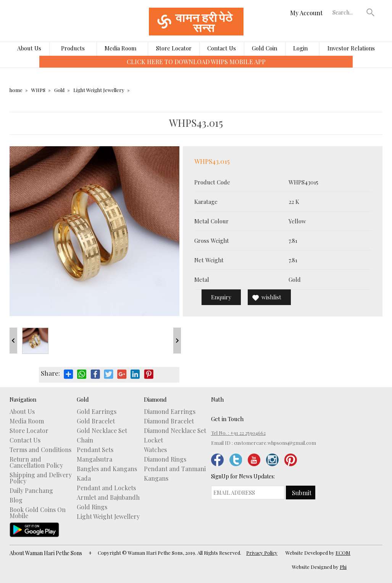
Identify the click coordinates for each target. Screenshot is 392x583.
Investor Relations (351, 48)
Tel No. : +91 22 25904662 (238, 433)
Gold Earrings (97, 412)
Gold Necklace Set (102, 431)
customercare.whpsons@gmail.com (275, 443)
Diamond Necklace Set (175, 431)
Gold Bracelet (96, 421)
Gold (59, 90)
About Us (29, 48)
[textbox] (348, 12)
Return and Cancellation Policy (36, 462)
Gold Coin (265, 48)
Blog (16, 500)
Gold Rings (92, 507)
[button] (371, 12)
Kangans (156, 478)
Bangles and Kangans (107, 469)
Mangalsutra (94, 459)
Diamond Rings (165, 459)
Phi (343, 567)
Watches (155, 450)
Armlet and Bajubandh (108, 497)
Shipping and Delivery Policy (41, 478)
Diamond (155, 399)
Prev (13, 341)
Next (177, 341)
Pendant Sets (95, 450)
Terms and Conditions (40, 450)
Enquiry (221, 297)
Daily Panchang (31, 491)
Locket (153, 440)
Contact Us (222, 48)
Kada (84, 478)
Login (300, 48)
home (16, 90)
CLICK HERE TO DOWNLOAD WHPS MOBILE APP (196, 62)
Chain (85, 440)
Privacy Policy (262, 553)
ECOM (343, 553)
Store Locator (174, 48)
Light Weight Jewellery (99, 90)
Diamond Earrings (170, 412)
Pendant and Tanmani (175, 469)
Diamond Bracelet (169, 421)
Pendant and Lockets (106, 488)
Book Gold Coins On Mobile (38, 513)
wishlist (271, 297)
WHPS (38, 90)
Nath (217, 399)
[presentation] (34, 67)
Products (73, 48)
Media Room (120, 48)
